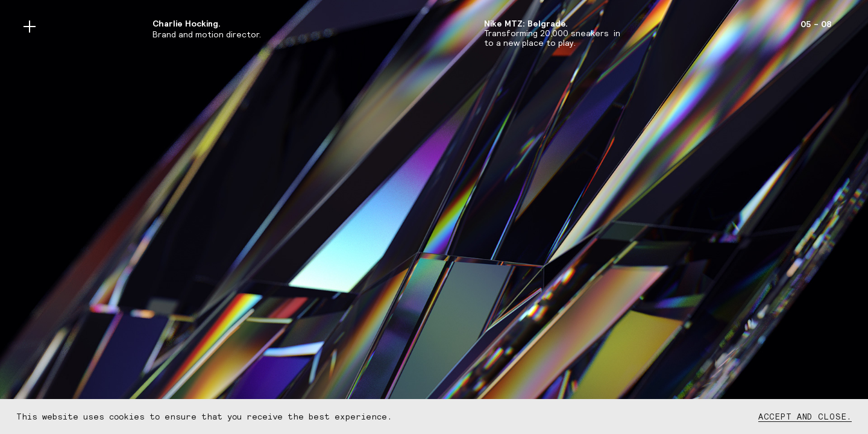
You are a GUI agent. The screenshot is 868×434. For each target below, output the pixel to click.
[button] (39, 217)
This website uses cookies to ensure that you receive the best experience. (204, 417)
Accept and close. (805, 417)
